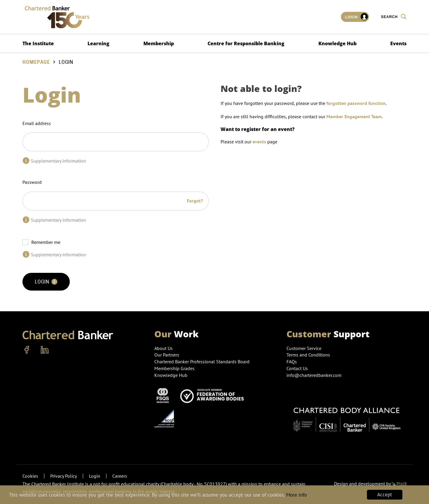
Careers (120, 476)
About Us (163, 348)
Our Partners (167, 355)
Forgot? (195, 201)
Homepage (36, 62)
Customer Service (304, 348)
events (259, 142)
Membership (159, 43)
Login (357, 17)
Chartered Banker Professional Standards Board (202, 362)
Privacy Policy (64, 476)
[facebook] (27, 350)
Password (32, 182)
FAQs (292, 362)
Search (394, 17)
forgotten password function (356, 103)
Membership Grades (174, 368)
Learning (98, 43)
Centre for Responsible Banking (246, 43)
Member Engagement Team (354, 116)
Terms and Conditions (308, 355)
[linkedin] (45, 350)
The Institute (38, 43)
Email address (37, 123)
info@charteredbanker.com (315, 375)
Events (398, 43)
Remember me (46, 242)
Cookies (30, 476)
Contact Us (297, 368)
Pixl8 (399, 484)
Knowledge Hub (337, 43)
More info (297, 495)
